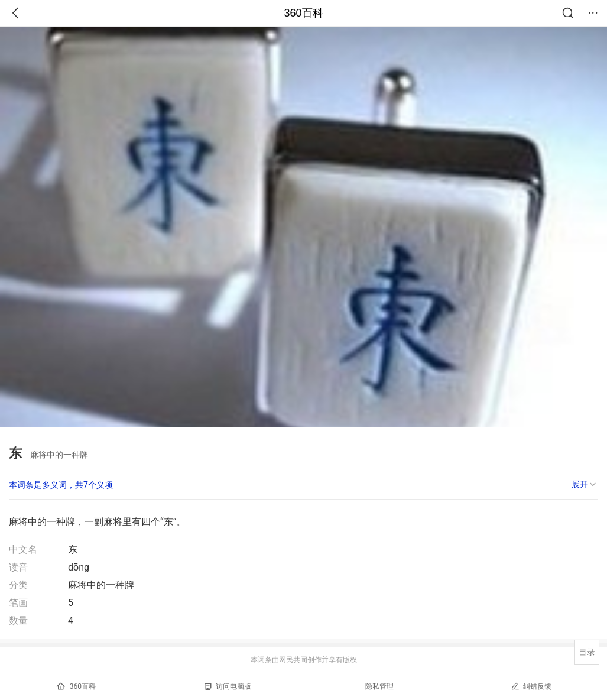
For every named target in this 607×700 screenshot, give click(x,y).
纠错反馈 (531, 686)
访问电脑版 (228, 686)
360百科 (303, 13)
